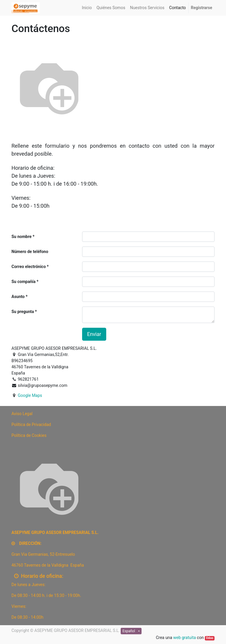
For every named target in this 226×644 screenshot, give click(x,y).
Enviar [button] (94, 334)
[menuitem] (87, 8)
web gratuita (184, 638)
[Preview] (22, 414)
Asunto (18, 297)
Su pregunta (23, 312)
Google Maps (30, 395)
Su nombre (21, 237)
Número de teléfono (30, 252)
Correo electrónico (29, 267)
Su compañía (24, 282)
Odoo (210, 638)
